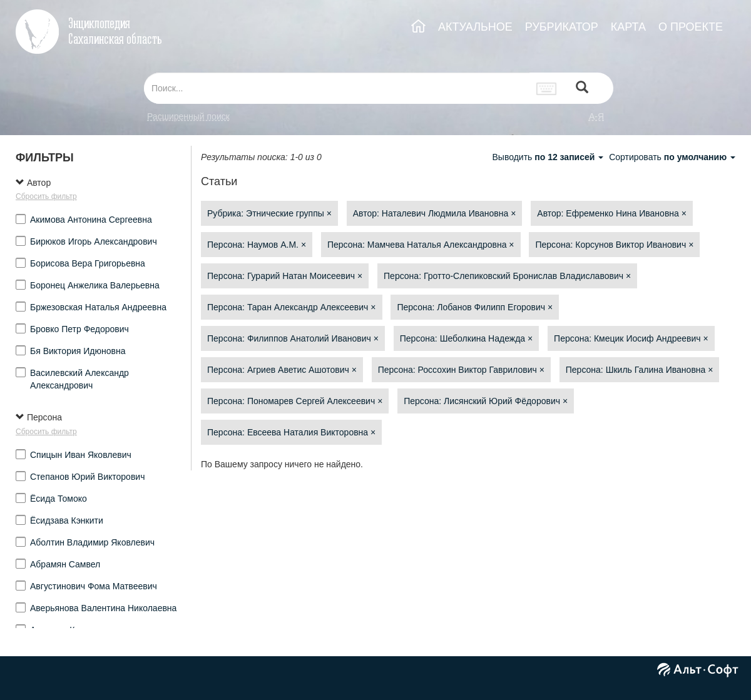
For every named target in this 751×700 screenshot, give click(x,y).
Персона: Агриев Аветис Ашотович (282, 370)
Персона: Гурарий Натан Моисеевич (285, 276)
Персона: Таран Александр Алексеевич (292, 307)
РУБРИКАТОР (562, 27)
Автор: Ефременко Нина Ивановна (612, 213)
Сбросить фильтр (46, 196)
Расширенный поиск (188, 116)
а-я (596, 116)
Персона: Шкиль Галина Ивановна (640, 370)
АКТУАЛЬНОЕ (475, 27)
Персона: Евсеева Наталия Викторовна (291, 432)
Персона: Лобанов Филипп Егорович (475, 307)
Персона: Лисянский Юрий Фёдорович (486, 401)
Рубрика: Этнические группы (269, 213)
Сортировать (672, 157)
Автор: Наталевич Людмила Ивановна (435, 213)
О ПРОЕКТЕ (691, 27)
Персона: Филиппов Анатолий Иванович (293, 338)
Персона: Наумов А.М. (257, 245)
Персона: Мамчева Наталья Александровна (421, 245)
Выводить (549, 157)
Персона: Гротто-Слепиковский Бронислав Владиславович (507, 276)
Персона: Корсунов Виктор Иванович (614, 245)
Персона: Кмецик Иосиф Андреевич (631, 338)
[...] (337, 88)
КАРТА (628, 27)
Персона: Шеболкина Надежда (466, 338)
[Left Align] (582, 89)
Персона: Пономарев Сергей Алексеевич (295, 401)
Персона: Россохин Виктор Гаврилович (461, 370)
